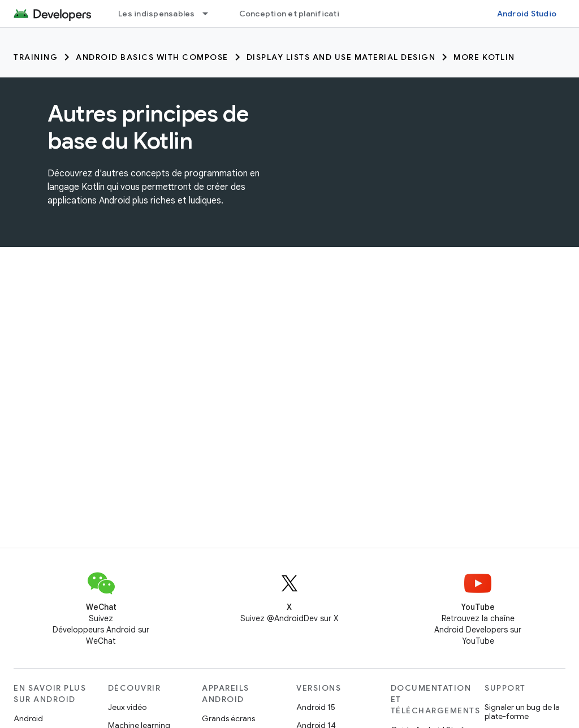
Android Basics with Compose (152, 57)
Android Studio (527, 14)
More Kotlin (484, 57)
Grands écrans (228, 718)
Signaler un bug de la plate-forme (522, 712)
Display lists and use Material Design (341, 57)
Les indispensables (157, 14)
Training (36, 57)
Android (28, 718)
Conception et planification (294, 14)
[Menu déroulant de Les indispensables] (210, 14)
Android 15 (316, 707)
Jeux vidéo (127, 707)
